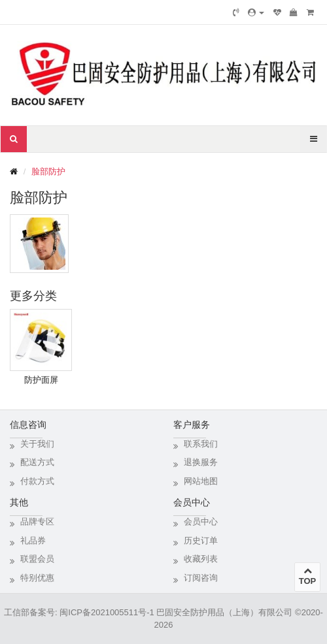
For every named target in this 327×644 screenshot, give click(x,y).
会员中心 (201, 522)
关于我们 (37, 444)
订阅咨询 (201, 578)
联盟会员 (37, 559)
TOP (307, 576)
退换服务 (201, 462)
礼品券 (33, 540)
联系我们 (201, 444)
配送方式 (37, 462)
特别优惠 (37, 578)
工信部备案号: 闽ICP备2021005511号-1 (79, 612)
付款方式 (37, 481)
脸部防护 (48, 171)
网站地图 (201, 481)
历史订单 (201, 540)
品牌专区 (37, 522)
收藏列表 (201, 559)
